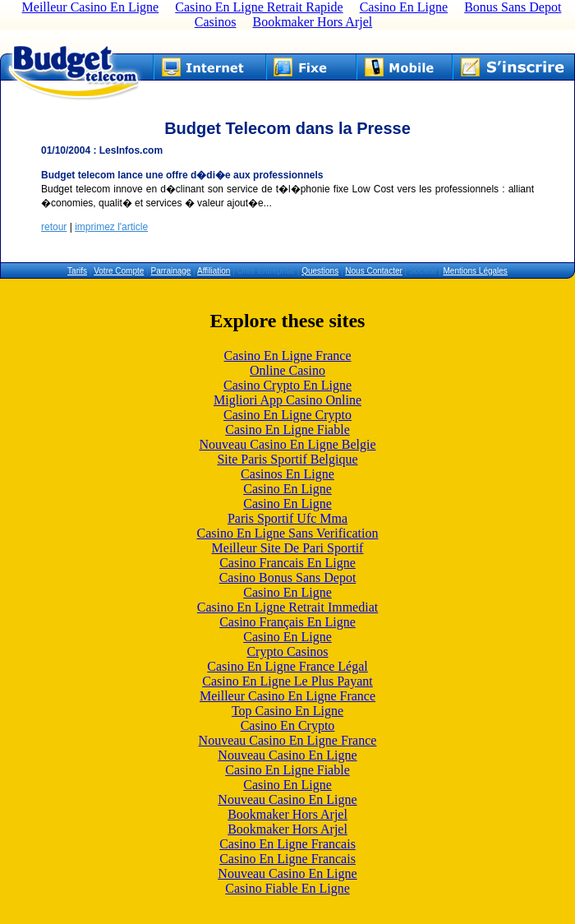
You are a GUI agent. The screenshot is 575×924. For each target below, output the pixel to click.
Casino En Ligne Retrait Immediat (287, 607)
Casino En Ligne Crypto (287, 415)
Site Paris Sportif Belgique (287, 459)
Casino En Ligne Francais (287, 844)
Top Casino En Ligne (287, 711)
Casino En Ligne (287, 489)
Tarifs (77, 271)
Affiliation (214, 271)
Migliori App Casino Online (287, 400)
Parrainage (170, 271)
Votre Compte (119, 271)
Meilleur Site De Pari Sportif (288, 548)
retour (54, 227)
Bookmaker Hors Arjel (312, 22)
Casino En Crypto (288, 725)
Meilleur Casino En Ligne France (287, 696)
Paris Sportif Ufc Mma (287, 518)
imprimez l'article (111, 227)
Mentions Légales (475, 271)
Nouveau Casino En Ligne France (288, 740)
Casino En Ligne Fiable (287, 430)
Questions (320, 271)
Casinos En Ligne (287, 474)
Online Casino (287, 370)
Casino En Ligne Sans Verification (288, 533)
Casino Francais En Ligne (287, 563)
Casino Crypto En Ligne (287, 385)
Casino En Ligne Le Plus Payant (287, 681)
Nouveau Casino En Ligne (287, 755)
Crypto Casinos (287, 651)
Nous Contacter (373, 271)
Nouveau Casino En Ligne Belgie (287, 444)
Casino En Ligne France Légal (287, 666)
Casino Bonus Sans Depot (288, 577)
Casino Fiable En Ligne (287, 888)
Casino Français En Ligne (287, 622)
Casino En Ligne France (287, 356)
